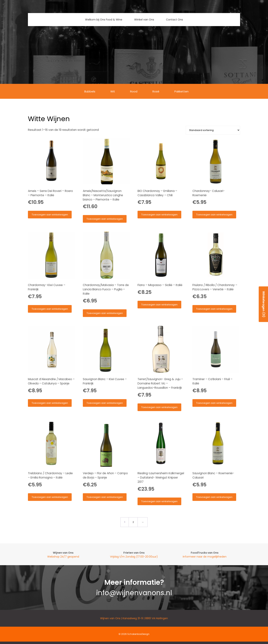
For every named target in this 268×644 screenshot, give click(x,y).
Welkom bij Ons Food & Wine (104, 20)
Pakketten (181, 91)
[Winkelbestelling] (213, 130)
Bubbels (90, 91)
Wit (113, 91)
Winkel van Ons (144, 20)
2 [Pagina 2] (133, 522)
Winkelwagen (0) (264, 304)
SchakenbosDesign (138, 634)
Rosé (156, 91)
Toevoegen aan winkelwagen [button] (50, 215)
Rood (134, 91)
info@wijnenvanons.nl (134, 593)
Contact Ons (174, 20)
